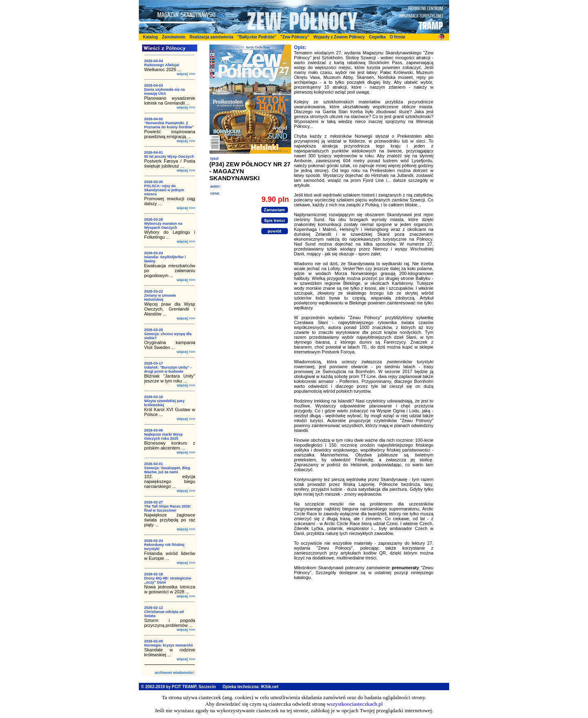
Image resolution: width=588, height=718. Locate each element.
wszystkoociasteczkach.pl (355, 704)
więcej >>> (186, 74)
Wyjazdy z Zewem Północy (339, 37)
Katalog (150, 37)
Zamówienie (174, 37)
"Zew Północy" (295, 37)
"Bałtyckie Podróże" (257, 37)
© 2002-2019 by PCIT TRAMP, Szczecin (179, 687)
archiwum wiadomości (174, 673)
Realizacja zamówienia (211, 37)
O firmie (398, 37)
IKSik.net (270, 687)
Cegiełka (377, 37)
